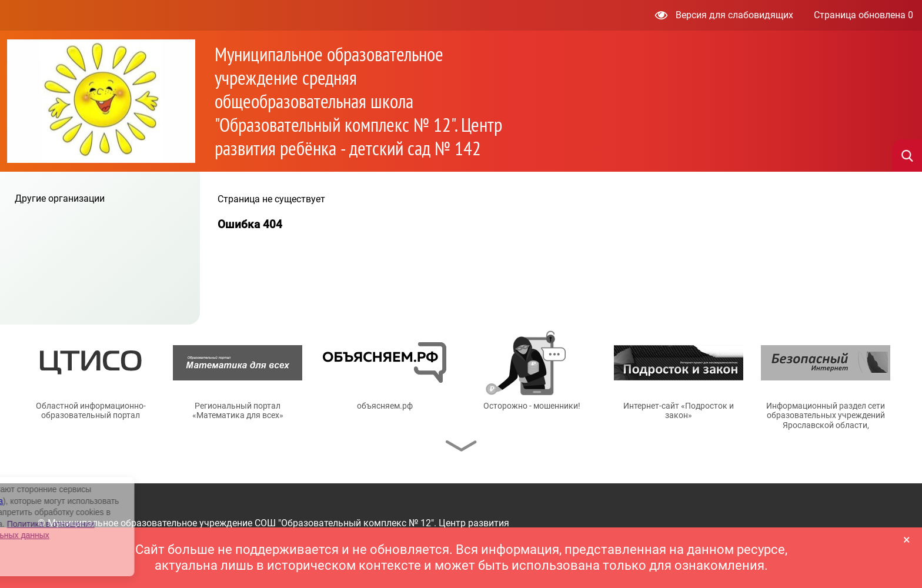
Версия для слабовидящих (724, 15)
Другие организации (60, 198)
